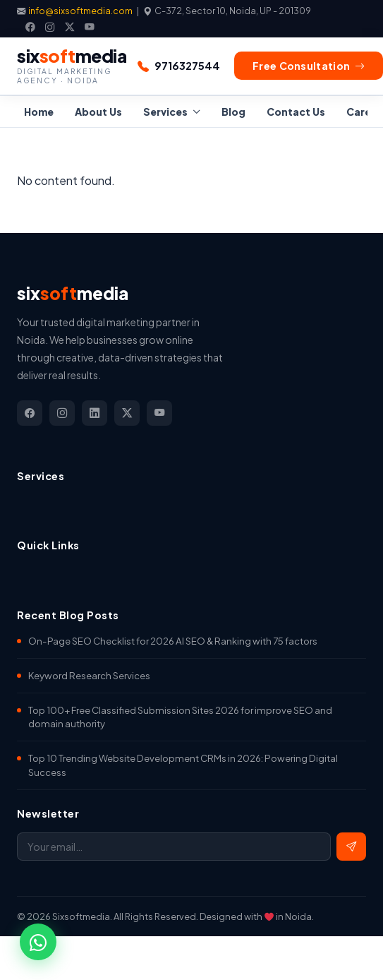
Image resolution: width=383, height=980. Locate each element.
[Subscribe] (351, 847)
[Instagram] (50, 26)
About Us (98, 112)
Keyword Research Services (89, 675)
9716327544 (187, 66)
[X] (70, 26)
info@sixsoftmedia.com (81, 11)
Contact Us (296, 112)
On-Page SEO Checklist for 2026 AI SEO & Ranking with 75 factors (173, 641)
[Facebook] (30, 26)
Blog (233, 112)
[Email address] (174, 847)
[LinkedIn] (95, 413)
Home (39, 112)
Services (165, 112)
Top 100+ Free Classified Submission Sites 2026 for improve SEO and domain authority (180, 717)
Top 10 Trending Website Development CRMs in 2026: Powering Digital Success (183, 765)
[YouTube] (90, 26)
